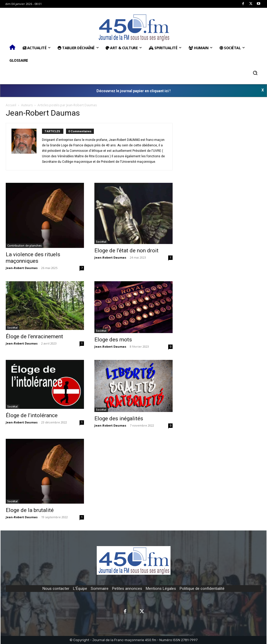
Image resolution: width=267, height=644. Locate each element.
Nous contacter (56, 589)
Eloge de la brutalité (30, 510)
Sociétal (101, 242)
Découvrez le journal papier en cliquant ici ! (133, 91)
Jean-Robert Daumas (22, 268)
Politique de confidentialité (202, 589)
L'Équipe (80, 589)
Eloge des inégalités (119, 418)
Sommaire (100, 589)
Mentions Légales (161, 589)
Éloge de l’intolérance (32, 415)
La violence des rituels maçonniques (33, 258)
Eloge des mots (113, 340)
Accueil (11, 105)
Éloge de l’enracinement (34, 336)
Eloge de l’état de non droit (126, 251)
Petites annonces (127, 589)
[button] (255, 73)
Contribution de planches (25, 246)
